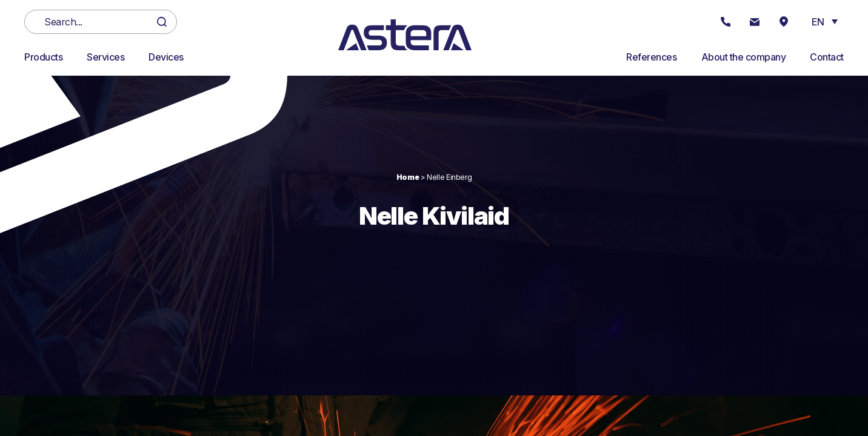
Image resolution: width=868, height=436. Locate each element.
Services (105, 57)
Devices (166, 57)
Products (43, 57)
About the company (744, 57)
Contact (827, 57)
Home (408, 177)
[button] (825, 21)
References (651, 57)
